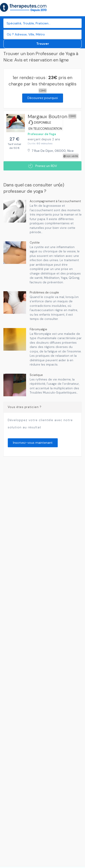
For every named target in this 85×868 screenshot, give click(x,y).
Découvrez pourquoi (43, 98)
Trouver (43, 44)
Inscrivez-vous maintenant (33, 443)
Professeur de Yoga (42, 134)
